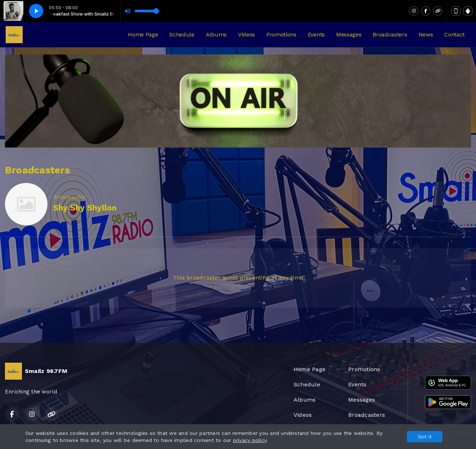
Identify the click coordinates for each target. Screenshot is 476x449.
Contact (454, 34)
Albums (216, 34)
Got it (425, 437)
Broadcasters (390, 34)
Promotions (281, 34)
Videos (246, 34)
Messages (349, 34)
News (426, 34)
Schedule (182, 34)
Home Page (143, 34)
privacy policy (250, 440)
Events (316, 34)
